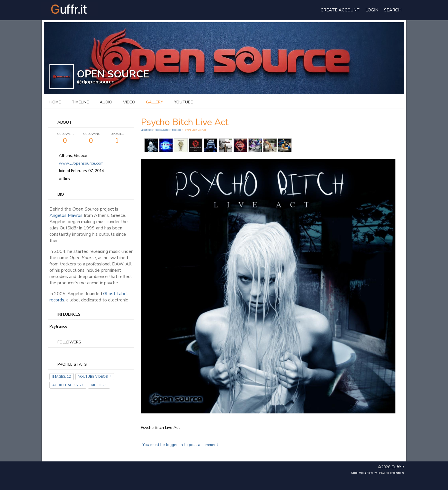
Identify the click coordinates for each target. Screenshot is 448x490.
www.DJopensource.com (81, 163)
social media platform (364, 473)
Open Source (147, 130)
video (129, 102)
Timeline (80, 102)
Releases (177, 130)
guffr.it (398, 467)
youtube (183, 102)
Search (393, 10)
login (372, 10)
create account (340, 10)
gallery (155, 102)
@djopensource (96, 82)
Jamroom (399, 473)
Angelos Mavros (66, 215)
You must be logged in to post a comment (180, 445)
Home (55, 102)
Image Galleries (162, 130)
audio (106, 102)
